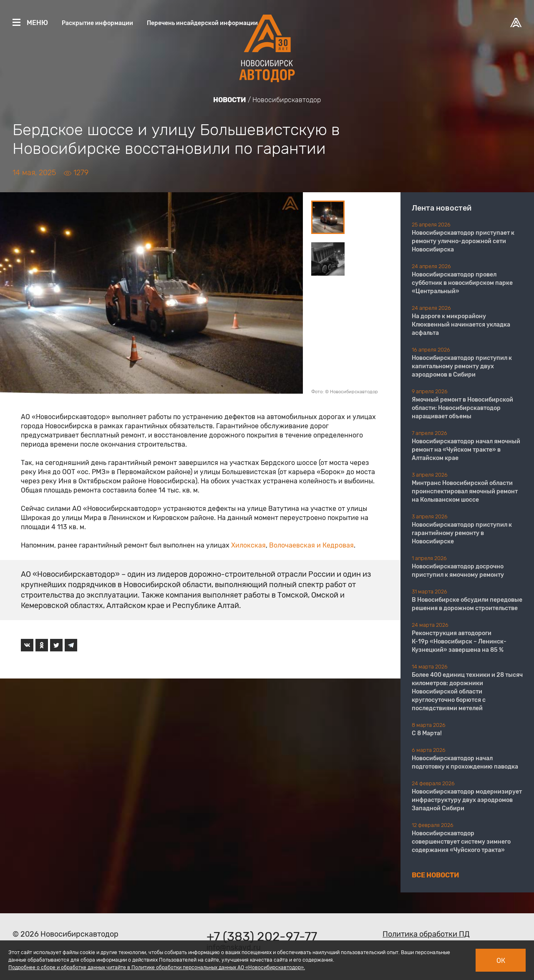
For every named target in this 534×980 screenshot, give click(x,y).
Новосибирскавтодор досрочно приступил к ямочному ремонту (458, 571)
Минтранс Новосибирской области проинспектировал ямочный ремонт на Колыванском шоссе (465, 491)
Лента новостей (442, 208)
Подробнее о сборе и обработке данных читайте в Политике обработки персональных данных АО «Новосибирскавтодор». (157, 967)
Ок (501, 961)
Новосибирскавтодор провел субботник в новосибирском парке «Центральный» (462, 283)
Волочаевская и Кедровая (311, 545)
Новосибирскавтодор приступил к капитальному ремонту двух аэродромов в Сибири (462, 366)
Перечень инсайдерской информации (202, 23)
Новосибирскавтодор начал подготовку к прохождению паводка (465, 763)
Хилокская (248, 545)
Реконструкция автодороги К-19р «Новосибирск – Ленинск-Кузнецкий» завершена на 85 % (459, 642)
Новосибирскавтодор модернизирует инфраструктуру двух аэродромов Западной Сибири (467, 800)
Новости (230, 100)
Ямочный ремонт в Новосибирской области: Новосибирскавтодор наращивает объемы (462, 408)
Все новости (436, 875)
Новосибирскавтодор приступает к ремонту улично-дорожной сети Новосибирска (463, 241)
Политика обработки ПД (426, 934)
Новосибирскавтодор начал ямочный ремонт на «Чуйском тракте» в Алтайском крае (466, 450)
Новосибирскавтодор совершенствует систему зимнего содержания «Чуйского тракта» (461, 842)
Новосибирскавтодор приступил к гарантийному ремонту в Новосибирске (462, 533)
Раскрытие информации (97, 23)
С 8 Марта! (427, 733)
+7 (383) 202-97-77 (262, 937)
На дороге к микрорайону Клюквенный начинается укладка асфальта (461, 325)
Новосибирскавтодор (287, 100)
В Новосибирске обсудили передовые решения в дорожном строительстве (467, 604)
